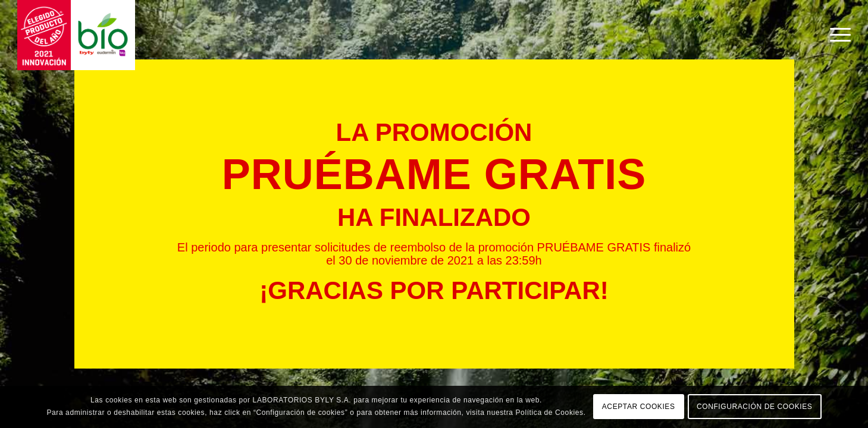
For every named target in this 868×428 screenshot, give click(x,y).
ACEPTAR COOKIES (639, 407)
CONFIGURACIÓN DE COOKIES (754, 407)
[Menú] (836, 35)
